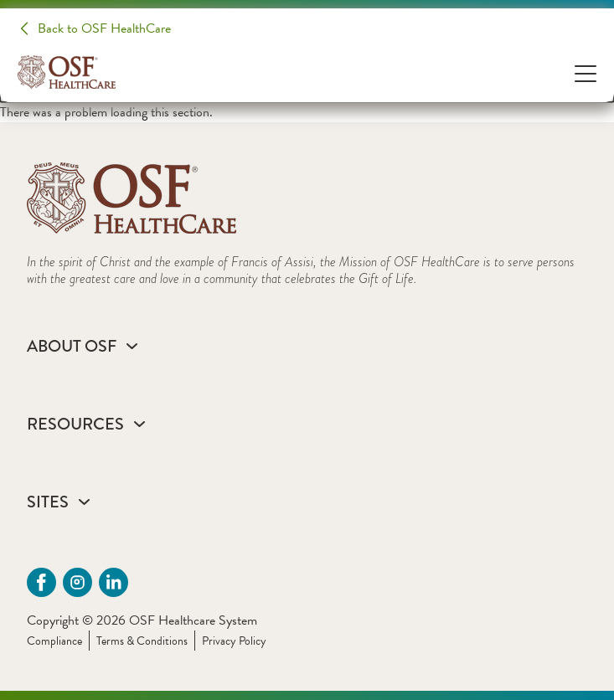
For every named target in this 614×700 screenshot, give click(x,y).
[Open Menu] (586, 72)
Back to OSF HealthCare (104, 28)
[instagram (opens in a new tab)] (77, 582)
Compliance (54, 641)
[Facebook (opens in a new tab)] (41, 582)
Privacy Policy (234, 641)
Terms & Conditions (142, 641)
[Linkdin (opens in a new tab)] (114, 582)
